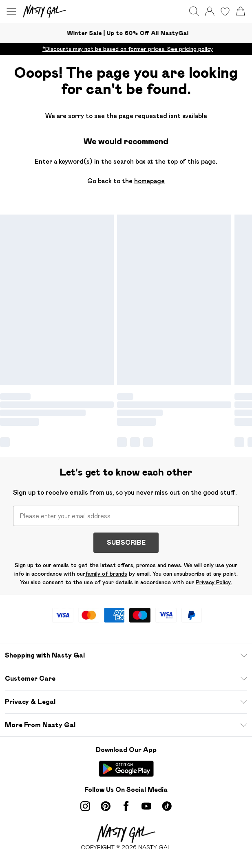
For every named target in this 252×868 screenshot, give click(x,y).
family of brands (106, 574)
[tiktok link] (167, 806)
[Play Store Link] (126, 769)
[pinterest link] (106, 806)
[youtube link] (146, 806)
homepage (149, 181)
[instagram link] (85, 806)
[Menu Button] (11, 11)
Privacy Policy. (214, 582)
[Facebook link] (126, 806)
